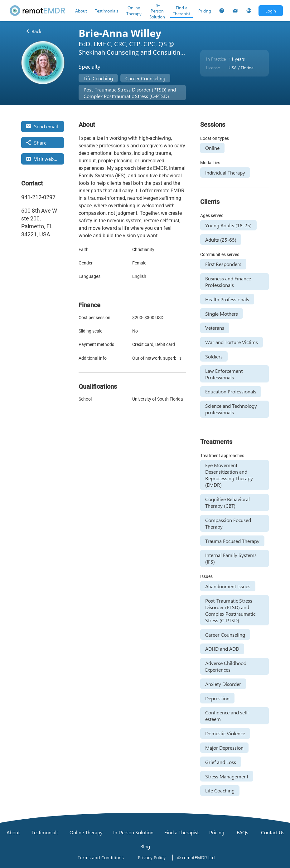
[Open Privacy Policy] (152, 858)
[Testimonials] (106, 11)
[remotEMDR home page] (38, 11)
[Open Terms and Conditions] (101, 858)
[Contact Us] (235, 11)
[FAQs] (222, 11)
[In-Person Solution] (157, 11)
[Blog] (145, 846)
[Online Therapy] (134, 11)
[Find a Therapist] (181, 11)
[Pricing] (205, 11)
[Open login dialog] (271, 11)
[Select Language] (249, 11)
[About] (81, 11)
